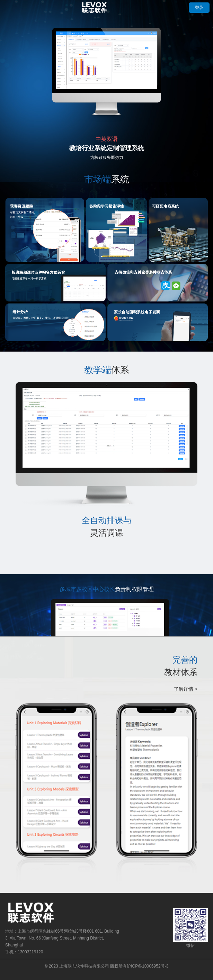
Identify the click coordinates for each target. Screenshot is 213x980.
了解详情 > (186, 689)
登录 (199, 8)
